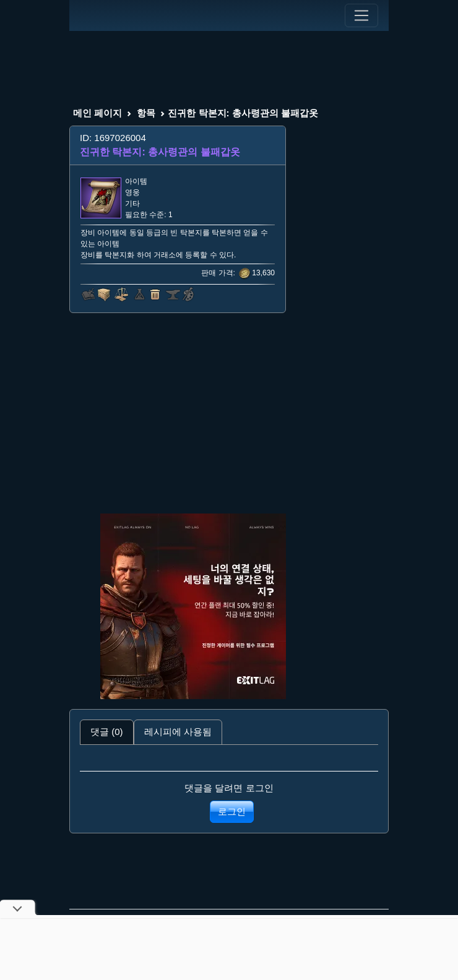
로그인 (232, 811)
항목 (146, 113)
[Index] (92, 15)
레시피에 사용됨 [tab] (178, 732)
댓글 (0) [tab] (107, 732)
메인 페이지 (97, 113)
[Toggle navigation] (361, 15)
